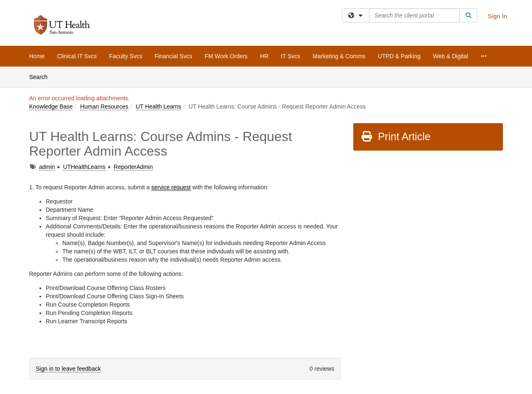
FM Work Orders (226, 56)
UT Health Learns (159, 107)
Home (37, 56)
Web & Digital (451, 56)
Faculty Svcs (126, 56)
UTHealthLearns (84, 167)
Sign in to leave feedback (68, 369)
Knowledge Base (51, 107)
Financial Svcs (173, 56)
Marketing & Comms (339, 56)
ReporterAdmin (133, 167)
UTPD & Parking (399, 56)
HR (264, 56)
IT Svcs (291, 56)
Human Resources (104, 107)
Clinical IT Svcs (77, 56)
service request (171, 187)
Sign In (497, 16)
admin (47, 167)
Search (41, 76)
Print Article (395, 136)
